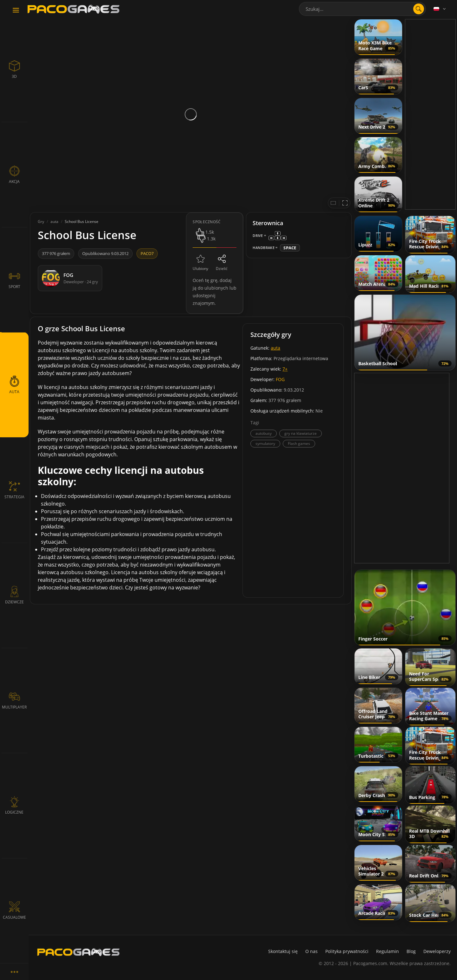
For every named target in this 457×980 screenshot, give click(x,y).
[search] (419, 9)
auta (275, 348)
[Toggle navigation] (16, 10)
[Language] (440, 9)
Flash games (299, 443)
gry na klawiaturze (301, 433)
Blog (411, 951)
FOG (280, 379)
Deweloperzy (437, 951)
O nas (311, 951)
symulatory (265, 443)
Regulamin (387, 951)
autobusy (264, 433)
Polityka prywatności (347, 951)
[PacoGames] (78, 952)
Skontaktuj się (283, 951)
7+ (285, 369)
